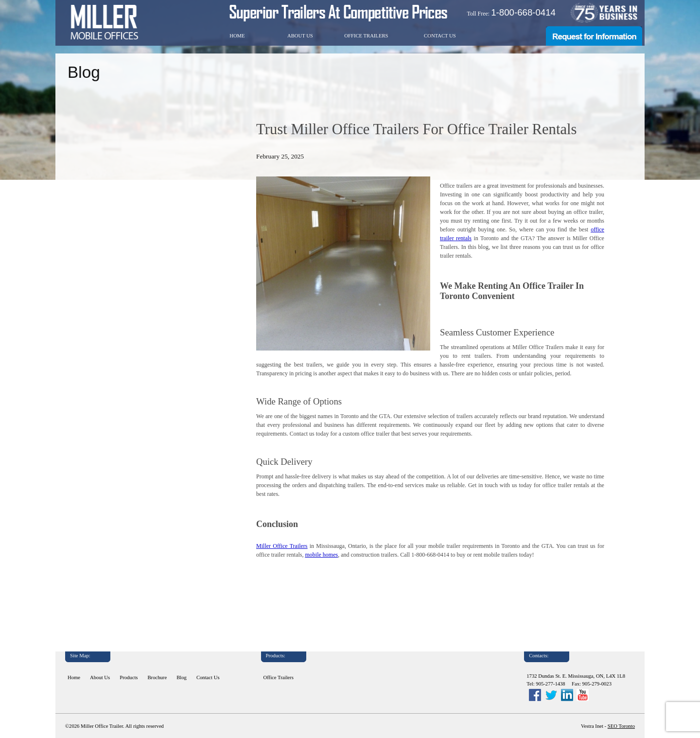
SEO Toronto (621, 726)
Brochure (157, 677)
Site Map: (80, 656)
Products (129, 677)
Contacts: (539, 656)
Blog (182, 677)
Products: (276, 656)
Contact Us (440, 36)
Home (237, 36)
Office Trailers (366, 36)
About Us (300, 36)
